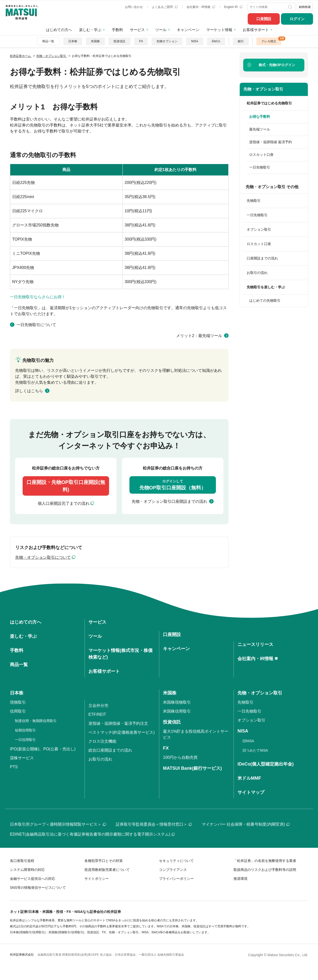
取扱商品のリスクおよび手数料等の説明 (265, 870)
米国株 (95, 41)
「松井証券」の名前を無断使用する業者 (265, 861)
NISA (195, 41)
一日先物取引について (36, 325)
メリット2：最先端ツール (199, 336)
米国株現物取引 (177, 702)
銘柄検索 (305, 7)
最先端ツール (260, 129)
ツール (161, 30)
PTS (14, 767)
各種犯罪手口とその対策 (104, 861)
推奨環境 (240, 879)
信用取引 (18, 711)
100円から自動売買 (180, 757)
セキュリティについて (176, 861)
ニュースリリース (255, 644)
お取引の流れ (257, 273)
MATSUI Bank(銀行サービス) (192, 768)
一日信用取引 (25, 740)
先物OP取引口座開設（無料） (173, 485)
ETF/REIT (97, 714)
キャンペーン (188, 30)
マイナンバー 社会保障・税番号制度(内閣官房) (246, 824)
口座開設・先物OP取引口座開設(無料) (66, 486)
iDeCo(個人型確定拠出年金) (266, 764)
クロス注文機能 (102, 741)
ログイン (297, 19)
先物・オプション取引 (263, 89)
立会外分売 (98, 705)
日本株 (73, 41)
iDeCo (216, 41)
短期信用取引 (25, 730)
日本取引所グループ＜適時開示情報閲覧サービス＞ (58, 824)
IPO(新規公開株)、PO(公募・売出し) (43, 749)
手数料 (117, 30)
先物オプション (167, 41)
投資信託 (119, 41)
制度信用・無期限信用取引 (36, 721)
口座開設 (264, 19)
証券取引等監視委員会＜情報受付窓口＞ (154, 824)
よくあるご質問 (165, 7)
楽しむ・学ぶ (90, 30)
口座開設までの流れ (262, 258)
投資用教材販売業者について (107, 870)
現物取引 (18, 702)
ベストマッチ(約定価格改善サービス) (122, 732)
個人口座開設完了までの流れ (64, 503)
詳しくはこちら (29, 391)
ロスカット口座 (261, 155)
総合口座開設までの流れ (110, 750)
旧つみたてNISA (255, 750)
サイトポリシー (97, 879)
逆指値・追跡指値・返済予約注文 (118, 723)
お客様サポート (256, 30)
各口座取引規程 (22, 861)
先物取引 (254, 201)
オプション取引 (259, 229)
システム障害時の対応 (27, 870)
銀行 (241, 41)
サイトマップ (251, 792)
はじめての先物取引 (265, 300)
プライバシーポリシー (176, 879)
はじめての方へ (59, 30)
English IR (233, 7)
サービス (137, 30)
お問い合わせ (134, 7)
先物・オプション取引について (43, 557)
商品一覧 (48, 41)
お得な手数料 (260, 117)
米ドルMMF (249, 778)
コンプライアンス (173, 870)
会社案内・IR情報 (201, 7)
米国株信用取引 (177, 711)
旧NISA (248, 741)
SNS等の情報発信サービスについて (38, 888)
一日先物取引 (260, 167)
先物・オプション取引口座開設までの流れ (169, 501)
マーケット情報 (219, 30)
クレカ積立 (269, 41)
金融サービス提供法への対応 (33, 879)
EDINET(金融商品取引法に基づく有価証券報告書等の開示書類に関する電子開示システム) (92, 834)
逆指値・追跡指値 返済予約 (271, 142)
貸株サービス (22, 758)
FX (141, 41)
